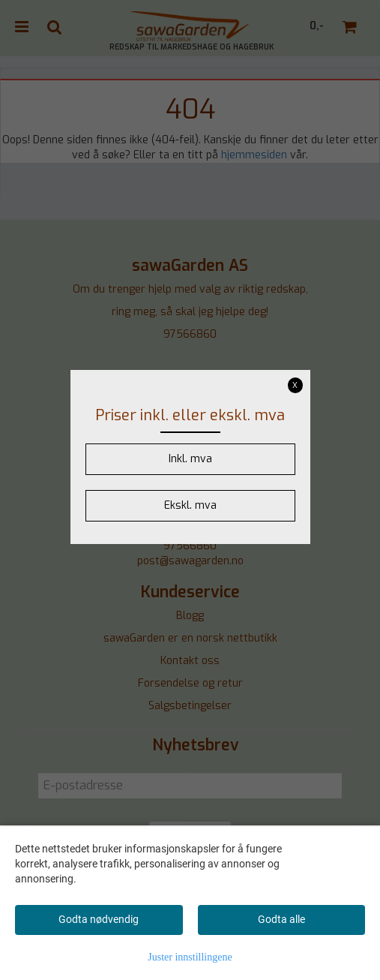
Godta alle (281, 919)
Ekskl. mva (190, 505)
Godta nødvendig (99, 919)
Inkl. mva (190, 459)
